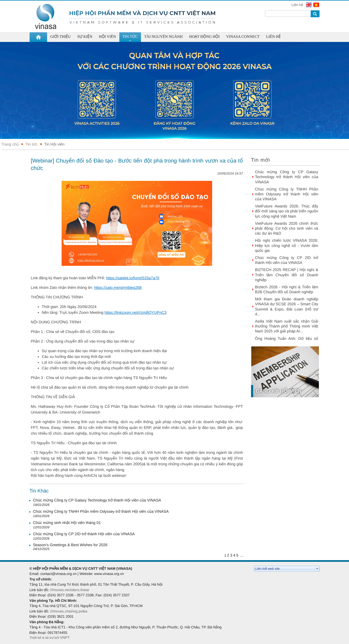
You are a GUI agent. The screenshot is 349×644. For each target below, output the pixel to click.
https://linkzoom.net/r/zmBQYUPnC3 (135, 312)
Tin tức (31, 144)
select (317, 569)
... (242, 555)
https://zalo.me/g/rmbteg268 (118, 287)
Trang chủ (10, 144)
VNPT (65, 638)
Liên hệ (298, 5)
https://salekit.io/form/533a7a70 (133, 278)
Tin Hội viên (54, 144)
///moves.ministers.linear (70, 590)
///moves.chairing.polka (69, 611)
